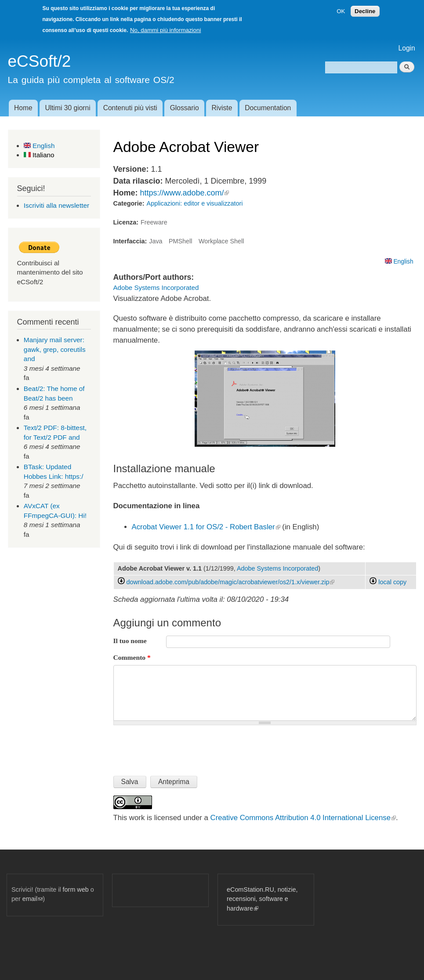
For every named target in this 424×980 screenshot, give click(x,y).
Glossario (185, 108)
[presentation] (180, 747)
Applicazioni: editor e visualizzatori (195, 203)
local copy (388, 582)
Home (23, 108)
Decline (365, 11)
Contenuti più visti (130, 108)
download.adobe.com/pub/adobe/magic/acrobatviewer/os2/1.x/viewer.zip (231, 582)
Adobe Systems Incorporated (156, 287)
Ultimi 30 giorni (68, 108)
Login (407, 48)
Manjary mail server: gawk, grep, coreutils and (55, 349)
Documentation (268, 108)
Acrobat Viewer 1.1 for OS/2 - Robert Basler (206, 527)
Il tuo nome (130, 641)
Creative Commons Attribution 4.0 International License (303, 818)
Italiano (39, 155)
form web (76, 890)
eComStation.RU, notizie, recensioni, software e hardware (262, 899)
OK (341, 11)
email (33, 899)
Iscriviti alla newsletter (56, 205)
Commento (132, 657)
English (39, 146)
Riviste (222, 108)
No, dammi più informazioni (165, 30)
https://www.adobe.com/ (184, 193)
